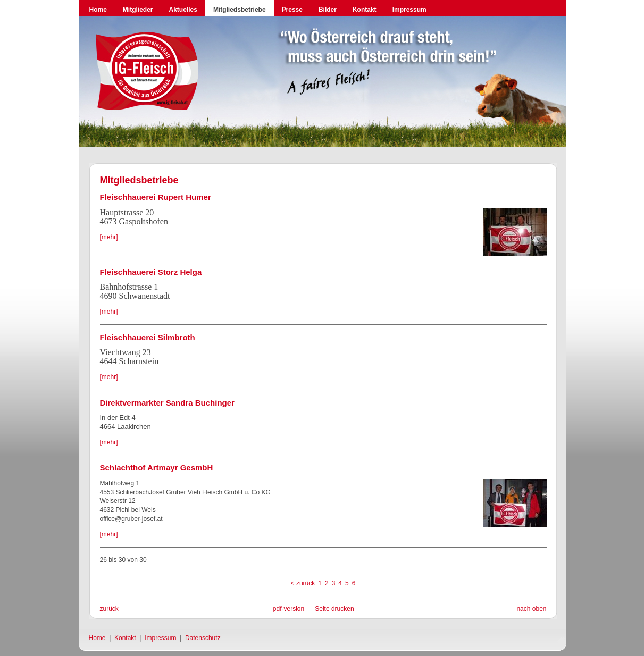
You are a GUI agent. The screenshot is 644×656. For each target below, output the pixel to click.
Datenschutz (203, 638)
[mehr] (109, 237)
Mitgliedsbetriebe (240, 10)
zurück (109, 609)
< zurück (303, 583)
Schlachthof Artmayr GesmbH (157, 468)
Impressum (409, 10)
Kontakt (365, 10)
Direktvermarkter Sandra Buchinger (167, 403)
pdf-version (288, 609)
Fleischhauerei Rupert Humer (156, 197)
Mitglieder (138, 10)
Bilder (328, 10)
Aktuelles (183, 10)
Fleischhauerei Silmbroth (148, 337)
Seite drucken (334, 609)
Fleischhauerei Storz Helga (151, 272)
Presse (292, 10)
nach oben (531, 609)
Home (98, 10)
